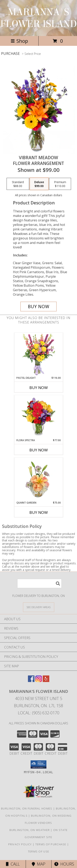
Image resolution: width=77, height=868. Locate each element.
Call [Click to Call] (13, 864)
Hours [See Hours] (64, 864)
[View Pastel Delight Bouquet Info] (38, 355)
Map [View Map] (39, 864)
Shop (19, 41)
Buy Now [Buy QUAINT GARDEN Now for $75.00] (39, 512)
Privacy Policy (20, 844)
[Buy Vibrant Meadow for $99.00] (39, 307)
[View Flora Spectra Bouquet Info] (38, 417)
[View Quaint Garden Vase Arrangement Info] (38, 479)
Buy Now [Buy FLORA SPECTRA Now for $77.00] (39, 450)
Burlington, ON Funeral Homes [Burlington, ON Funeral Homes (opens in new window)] (27, 808)
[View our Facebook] (31, 681)
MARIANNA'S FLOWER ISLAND (39, 18)
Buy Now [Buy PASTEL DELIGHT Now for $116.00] (39, 388)
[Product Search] (39, 583)
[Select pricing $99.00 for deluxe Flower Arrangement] (39, 184)
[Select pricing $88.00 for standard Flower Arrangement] (18, 184)
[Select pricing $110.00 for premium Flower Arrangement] (60, 184)
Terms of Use (39, 851)
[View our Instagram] (39, 681)
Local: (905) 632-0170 (39, 713)
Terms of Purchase (51, 844)
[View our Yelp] (46, 681)
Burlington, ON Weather (30, 830)
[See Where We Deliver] (39, 607)
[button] (38, 764)
